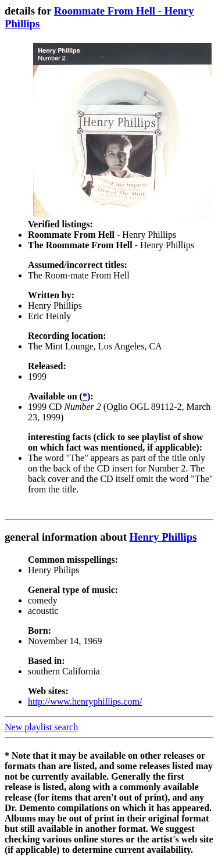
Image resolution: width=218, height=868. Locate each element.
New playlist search (41, 727)
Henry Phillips (163, 537)
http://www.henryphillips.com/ (85, 701)
